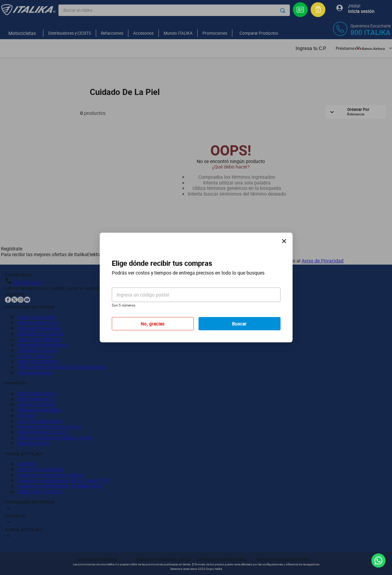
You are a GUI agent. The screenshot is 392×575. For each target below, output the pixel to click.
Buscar (239, 324)
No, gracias (153, 324)
